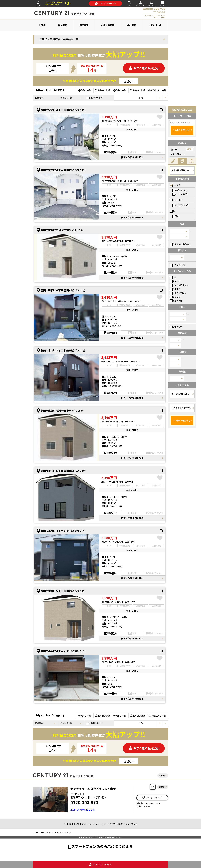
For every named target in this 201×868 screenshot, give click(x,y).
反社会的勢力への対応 (113, 824)
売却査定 (84, 25)
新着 (173, 277)
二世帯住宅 (176, 327)
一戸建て (175, 185)
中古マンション (181, 205)
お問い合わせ (151, 3)
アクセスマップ (152, 798)
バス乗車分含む (178, 265)
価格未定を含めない (180, 244)
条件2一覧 (120, 90)
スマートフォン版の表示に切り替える (102, 846)
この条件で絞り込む (182, 130)
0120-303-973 (84, 802)
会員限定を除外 (94, 98)
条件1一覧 (85, 90)
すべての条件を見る (180, 394)
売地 (176, 216)
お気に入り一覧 (157, 90)
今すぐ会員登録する (105, 3)
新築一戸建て (180, 190)
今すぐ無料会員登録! (144, 68)
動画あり (175, 281)
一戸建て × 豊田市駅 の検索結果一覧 (58, 39)
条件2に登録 (137, 90)
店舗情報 (162, 787)
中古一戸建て (180, 194)
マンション (176, 200)
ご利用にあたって (72, 824)
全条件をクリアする (181, 408)
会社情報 (131, 25)
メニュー (163, 3)
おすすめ (175, 289)
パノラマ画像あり (179, 285)
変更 (190, 149)
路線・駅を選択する (180, 170)
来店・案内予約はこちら (83, 810)
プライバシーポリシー (91, 824)
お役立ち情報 (108, 25)
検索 (129, 3)
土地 (173, 211)
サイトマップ (131, 824)
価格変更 (175, 297)
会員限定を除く (178, 293)
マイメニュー (140, 4)
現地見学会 (176, 301)
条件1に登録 (102, 90)
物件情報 (63, 25)
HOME (38, 3)
